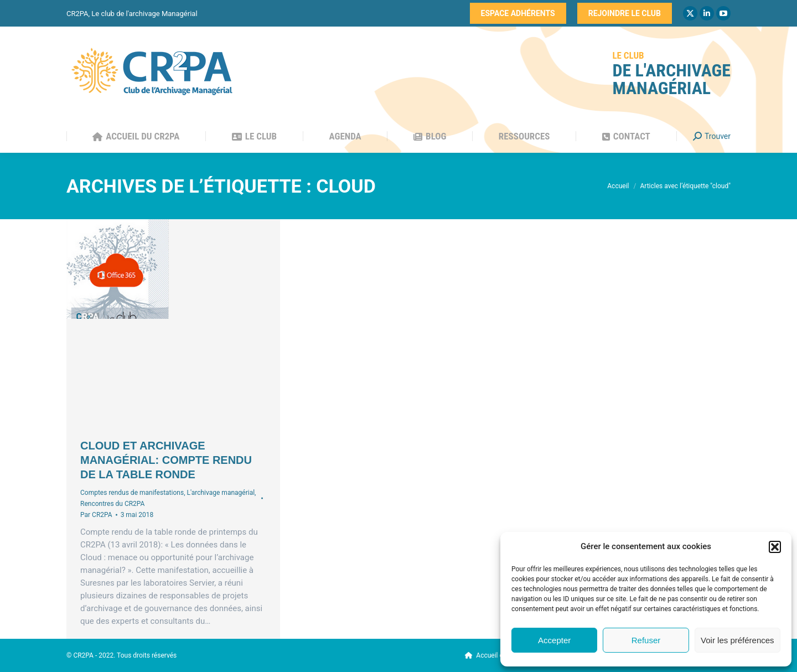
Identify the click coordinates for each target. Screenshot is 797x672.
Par (96, 515)
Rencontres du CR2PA (112, 504)
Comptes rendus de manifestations (132, 493)
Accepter (554, 640)
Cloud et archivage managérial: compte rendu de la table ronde (166, 460)
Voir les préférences (738, 640)
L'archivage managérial (221, 493)
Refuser (646, 640)
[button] (775, 547)
